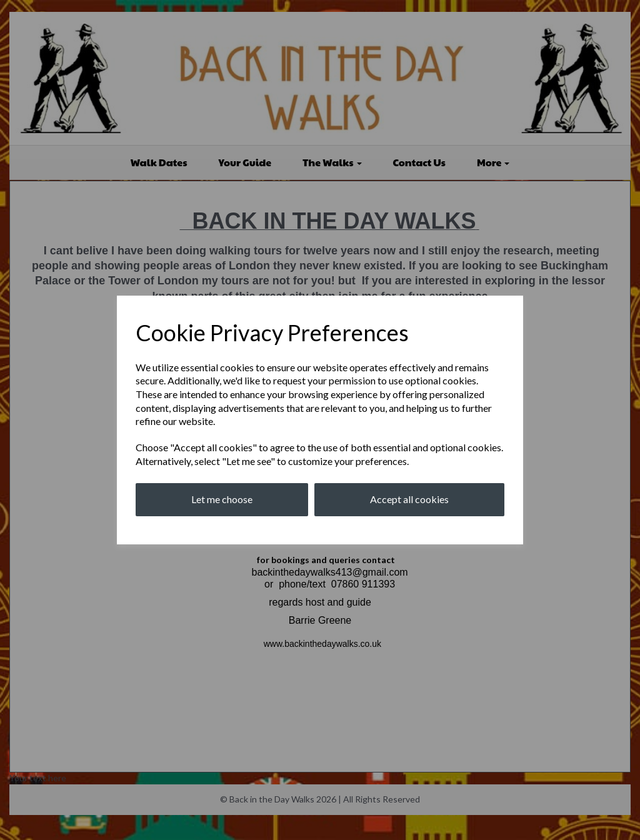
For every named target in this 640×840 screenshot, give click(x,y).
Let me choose (222, 499)
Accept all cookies (409, 499)
